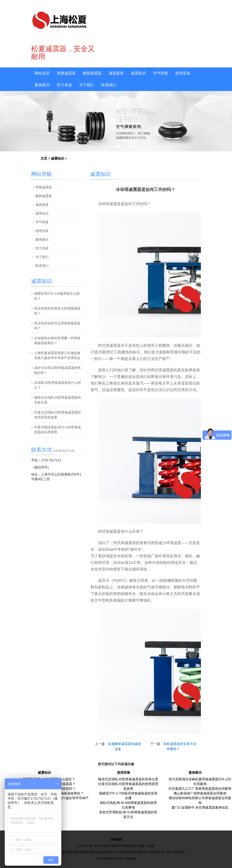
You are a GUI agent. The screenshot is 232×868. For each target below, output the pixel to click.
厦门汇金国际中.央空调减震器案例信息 (200, 807)
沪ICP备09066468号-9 (110, 859)
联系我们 (109, 85)
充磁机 (141, 846)
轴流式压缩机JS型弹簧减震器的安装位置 (128, 779)
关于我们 (87, 85)
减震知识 (138, 73)
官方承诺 (64, 85)
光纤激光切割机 (108, 846)
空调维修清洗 (127, 846)
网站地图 (131, 859)
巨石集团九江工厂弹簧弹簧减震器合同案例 (200, 789)
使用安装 (183, 73)
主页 (44, 158)
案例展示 (42, 85)
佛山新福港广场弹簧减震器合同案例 (200, 793)
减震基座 (116, 73)
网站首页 (42, 73)
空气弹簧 (161, 73)
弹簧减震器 (66, 73)
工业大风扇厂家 (87, 846)
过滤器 (150, 846)
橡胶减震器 (92, 73)
